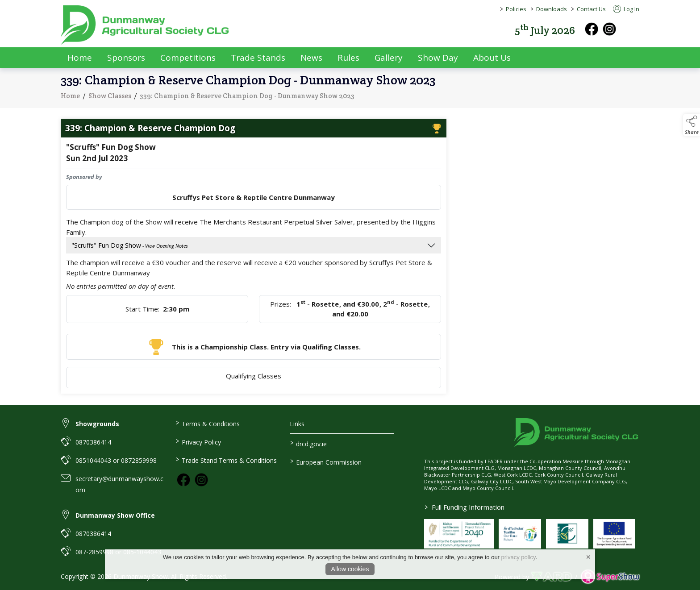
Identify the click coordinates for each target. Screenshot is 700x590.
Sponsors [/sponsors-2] (126, 58)
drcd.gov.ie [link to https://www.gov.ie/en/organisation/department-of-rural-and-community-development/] (308, 443)
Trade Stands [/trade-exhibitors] (258, 58)
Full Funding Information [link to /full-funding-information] (465, 507)
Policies (516, 9)
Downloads (552, 9)
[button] (633, 29)
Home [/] (80, 58)
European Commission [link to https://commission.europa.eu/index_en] (326, 461)
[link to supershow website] (610, 577)
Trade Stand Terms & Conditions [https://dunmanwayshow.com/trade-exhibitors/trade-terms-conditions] (226, 460)
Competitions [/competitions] (188, 58)
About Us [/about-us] (492, 58)
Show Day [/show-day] (438, 58)
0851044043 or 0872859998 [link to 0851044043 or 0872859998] (116, 460)
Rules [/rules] (348, 58)
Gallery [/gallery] (389, 58)
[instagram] (609, 29)
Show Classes (110, 99)
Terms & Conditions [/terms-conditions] (207, 423)
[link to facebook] (183, 480)
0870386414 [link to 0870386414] (93, 442)
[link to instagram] (201, 480)
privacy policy (519, 557)
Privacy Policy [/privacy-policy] (198, 441)
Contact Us (591, 9)
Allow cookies (350, 569)
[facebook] (592, 29)
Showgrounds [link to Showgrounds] (97, 424)
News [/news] (311, 58)
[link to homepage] (146, 25)
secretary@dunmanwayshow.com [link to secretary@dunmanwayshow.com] (119, 484)
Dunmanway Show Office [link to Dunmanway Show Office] (115, 515)
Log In (626, 9)
